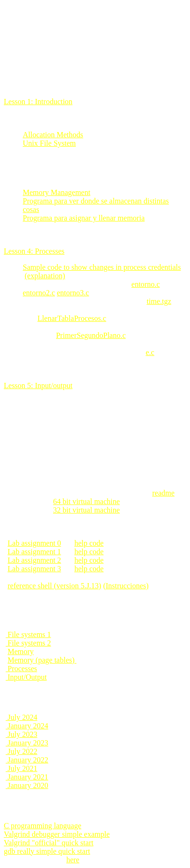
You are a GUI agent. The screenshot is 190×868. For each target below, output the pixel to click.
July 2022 (22, 751)
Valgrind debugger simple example (57, 834)
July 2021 (22, 768)
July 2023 (22, 734)
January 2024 (27, 726)
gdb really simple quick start (47, 851)
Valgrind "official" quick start (49, 843)
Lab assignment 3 (34, 569)
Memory (21, 651)
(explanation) (45, 276)
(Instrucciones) (126, 586)
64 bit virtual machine (86, 501)
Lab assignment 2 (34, 560)
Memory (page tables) (42, 660)
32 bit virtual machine (86, 510)
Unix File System (49, 143)
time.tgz (159, 301)
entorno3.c (73, 293)
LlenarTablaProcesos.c (72, 318)
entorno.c (145, 284)
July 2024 (22, 717)
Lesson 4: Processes (34, 251)
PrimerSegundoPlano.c (91, 335)
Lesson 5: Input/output (38, 385)
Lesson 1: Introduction (38, 102)
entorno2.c (39, 293)
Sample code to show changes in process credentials (102, 267)
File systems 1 (28, 634)
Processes (21, 669)
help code (89, 543)
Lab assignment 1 (34, 552)
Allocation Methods (53, 135)
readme (163, 493)
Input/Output (26, 677)
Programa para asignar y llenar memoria (84, 218)
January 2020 (27, 785)
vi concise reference (35, 860)
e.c (150, 352)
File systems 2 (28, 643)
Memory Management (57, 192)
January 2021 (27, 777)
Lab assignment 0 (34, 543)
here (73, 860)
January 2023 (27, 743)
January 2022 (27, 760)
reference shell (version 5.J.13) (54, 586)
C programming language (43, 826)
